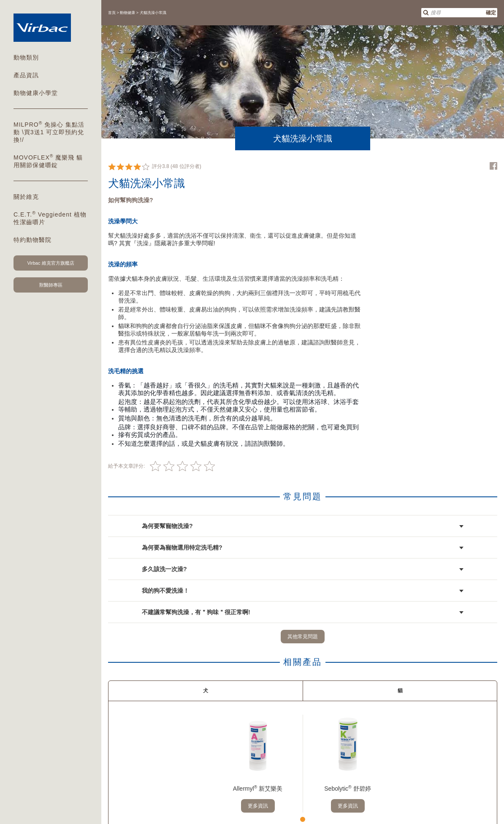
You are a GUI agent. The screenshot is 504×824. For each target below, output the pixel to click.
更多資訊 (258, 806)
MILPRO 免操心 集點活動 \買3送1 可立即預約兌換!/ (49, 132)
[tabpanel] (258, 764)
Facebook (493, 166)
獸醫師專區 (51, 285)
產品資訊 (26, 75)
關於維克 (26, 197)
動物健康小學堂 (36, 93)
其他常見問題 (303, 637)
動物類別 (26, 57)
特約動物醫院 (33, 240)
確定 (491, 13)
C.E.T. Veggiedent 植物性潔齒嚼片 (50, 218)
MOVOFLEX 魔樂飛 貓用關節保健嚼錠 (48, 161)
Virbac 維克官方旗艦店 (50, 263)
